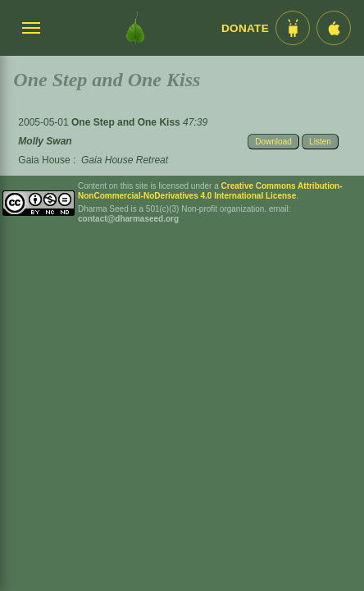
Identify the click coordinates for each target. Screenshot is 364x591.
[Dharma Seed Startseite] (135, 28)
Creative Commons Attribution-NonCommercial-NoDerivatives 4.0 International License (210, 191)
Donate (245, 28)
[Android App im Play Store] (293, 28)
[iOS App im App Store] (334, 28)
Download (273, 142)
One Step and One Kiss (127, 122)
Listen (320, 142)
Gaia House (44, 160)
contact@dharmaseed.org (128, 219)
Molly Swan (45, 141)
